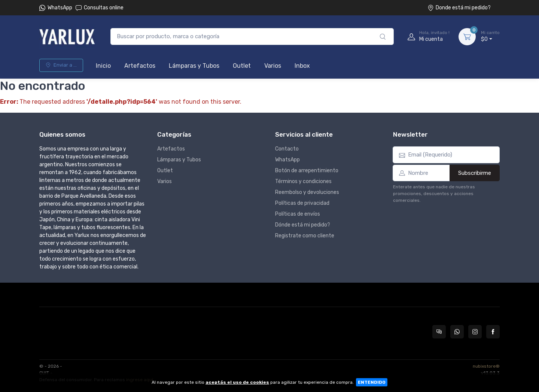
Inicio (103, 66)
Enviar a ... (61, 65)
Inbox (302, 66)
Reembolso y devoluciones (307, 192)
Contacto (287, 149)
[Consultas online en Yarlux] (439, 332)
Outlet (242, 66)
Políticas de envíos (298, 214)
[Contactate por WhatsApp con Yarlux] (457, 332)
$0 (490, 36)
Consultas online (100, 8)
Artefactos (140, 66)
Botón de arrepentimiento (307, 171)
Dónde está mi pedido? (303, 225)
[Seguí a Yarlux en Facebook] (493, 332)
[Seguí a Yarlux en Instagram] (475, 332)
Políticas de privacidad (302, 203)
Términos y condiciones (303, 181)
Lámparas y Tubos (194, 66)
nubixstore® (486, 366)
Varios (273, 66)
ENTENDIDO (372, 382)
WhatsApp (60, 8)
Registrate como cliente (305, 236)
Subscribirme (475, 173)
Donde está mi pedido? (459, 8)
